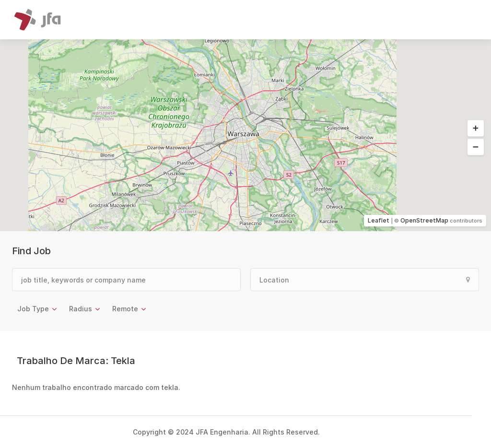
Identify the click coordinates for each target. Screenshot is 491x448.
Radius (81, 309)
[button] (476, 129)
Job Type (33, 309)
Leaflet (379, 220)
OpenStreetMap (424, 220)
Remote (125, 309)
